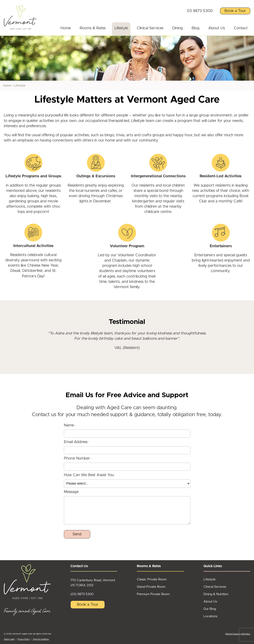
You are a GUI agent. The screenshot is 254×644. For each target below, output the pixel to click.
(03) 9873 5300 (82, 594)
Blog (196, 28)
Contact (241, 28)
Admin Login (9, 639)
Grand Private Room (151, 587)
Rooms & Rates (93, 28)
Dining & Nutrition (216, 594)
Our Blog (210, 609)
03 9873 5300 (200, 11)
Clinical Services (150, 28)
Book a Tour (235, 11)
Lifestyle (121, 28)
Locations (210, 616)
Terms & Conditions (41, 639)
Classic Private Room (152, 579)
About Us (217, 28)
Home (66, 28)
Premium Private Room (153, 594)
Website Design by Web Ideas (238, 634)
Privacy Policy (24, 639)
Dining (177, 28)
